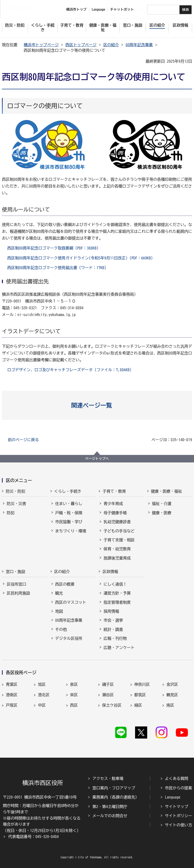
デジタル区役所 (69, 638)
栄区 (74, 695)
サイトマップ (177, 807)
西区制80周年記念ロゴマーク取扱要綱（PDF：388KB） (54, 248)
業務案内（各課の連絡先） (116, 797)
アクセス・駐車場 (108, 778)
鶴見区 (172, 695)
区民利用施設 (18, 593)
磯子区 (108, 684)
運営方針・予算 (117, 593)
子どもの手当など (119, 531)
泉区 (74, 684)
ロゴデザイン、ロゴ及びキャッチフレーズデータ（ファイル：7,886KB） (70, 370)
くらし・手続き (68, 491)
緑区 (138, 705)
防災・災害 (16, 504)
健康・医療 (162, 513)
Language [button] (98, 9)
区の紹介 (111, 45)
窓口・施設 (16, 572)
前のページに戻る (23, 440)
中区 (42, 705)
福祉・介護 (162, 504)
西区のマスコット (71, 602)
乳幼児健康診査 (117, 522)
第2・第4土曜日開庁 (110, 807)
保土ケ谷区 (112, 705)
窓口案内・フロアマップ (114, 788)
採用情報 (111, 611)
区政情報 (110, 572)
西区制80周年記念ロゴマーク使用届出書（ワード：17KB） (58, 268)
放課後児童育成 (117, 558)
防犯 (11, 513)
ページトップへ (97, 459)
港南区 (12, 695)
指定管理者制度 (117, 602)
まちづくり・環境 (71, 531)
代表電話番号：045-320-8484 (33, 837)
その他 (61, 629)
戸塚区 (12, 705)
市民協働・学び (69, 522)
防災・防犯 (16, 491)
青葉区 (12, 684)
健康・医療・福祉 (167, 491)
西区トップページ (81, 45)
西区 (74, 705)
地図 (59, 611)
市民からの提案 (178, 788)
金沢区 (172, 684)
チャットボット (122, 9)
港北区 (44, 695)
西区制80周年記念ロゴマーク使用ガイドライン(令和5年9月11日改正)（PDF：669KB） (81, 258)
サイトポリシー (178, 816)
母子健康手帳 (115, 513)
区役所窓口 (16, 584)
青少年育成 (113, 504)
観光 (59, 593)
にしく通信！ (115, 584)
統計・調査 (113, 629)
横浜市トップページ (41, 45)
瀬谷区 (108, 695)
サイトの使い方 (178, 825)
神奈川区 (142, 684)
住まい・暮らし (69, 504)
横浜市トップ (76, 9)
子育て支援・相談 (119, 540)
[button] (97, 405)
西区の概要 (65, 584)
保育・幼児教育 (117, 549)
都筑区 (140, 695)
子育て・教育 (114, 491)
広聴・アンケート (119, 648)
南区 (170, 705)
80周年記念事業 (139, 45)
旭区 (42, 684)
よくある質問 (177, 778)
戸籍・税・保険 (69, 513)
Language (173, 797)
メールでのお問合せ (110, 816)
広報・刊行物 (115, 638)
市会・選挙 (113, 620)
